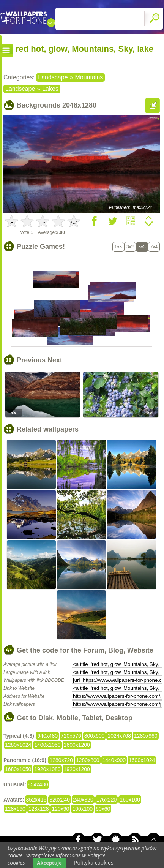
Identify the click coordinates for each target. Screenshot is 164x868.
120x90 (60, 809)
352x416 (36, 800)
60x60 (103, 809)
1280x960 (146, 736)
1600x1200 (77, 745)
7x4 (154, 247)
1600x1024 (142, 760)
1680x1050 (18, 769)
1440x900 (114, 760)
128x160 (15, 809)
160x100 (130, 800)
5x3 (142, 247)
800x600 (95, 736)
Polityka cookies (94, 862)
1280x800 (88, 760)
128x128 (39, 809)
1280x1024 (18, 745)
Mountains (89, 77)
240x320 (83, 800)
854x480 (38, 784)
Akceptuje (50, 863)
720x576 (71, 736)
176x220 (107, 800)
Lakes (50, 89)
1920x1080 (47, 769)
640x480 (47, 736)
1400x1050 (47, 745)
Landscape (53, 77)
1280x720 (61, 760)
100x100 (82, 809)
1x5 (118, 247)
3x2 (130, 247)
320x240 (60, 800)
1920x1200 (77, 769)
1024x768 (119, 736)
